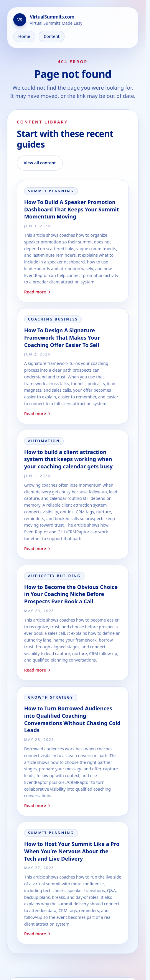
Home (24, 36)
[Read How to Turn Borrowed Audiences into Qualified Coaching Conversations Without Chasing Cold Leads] (73, 751)
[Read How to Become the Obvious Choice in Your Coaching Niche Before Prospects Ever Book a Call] (73, 623)
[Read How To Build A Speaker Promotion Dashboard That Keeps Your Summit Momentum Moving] (73, 241)
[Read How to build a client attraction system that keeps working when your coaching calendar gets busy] (73, 494)
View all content (40, 163)
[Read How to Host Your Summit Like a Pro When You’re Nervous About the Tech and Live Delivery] (73, 883)
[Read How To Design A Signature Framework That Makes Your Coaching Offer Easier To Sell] (73, 366)
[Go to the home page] (73, 20)
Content (52, 36)
